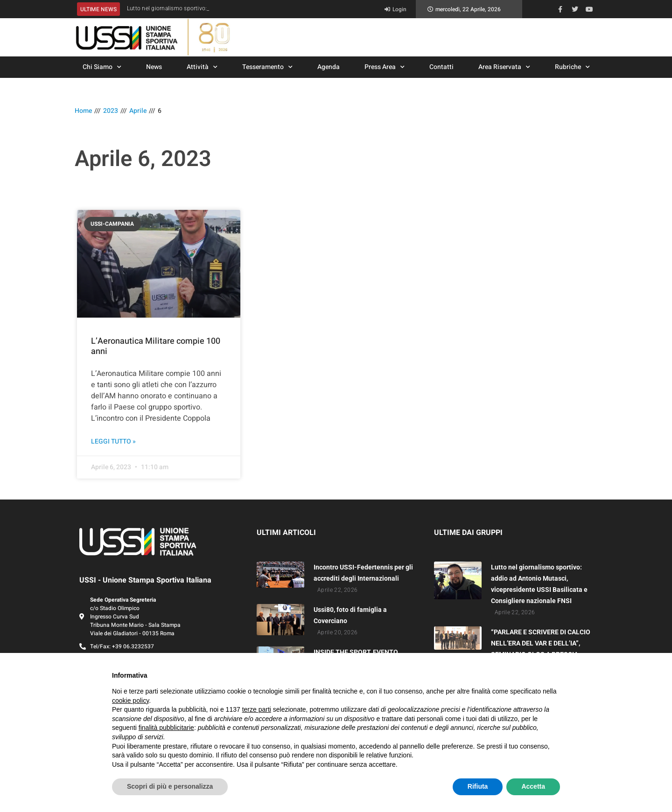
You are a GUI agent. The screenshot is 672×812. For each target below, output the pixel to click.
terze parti (257, 709)
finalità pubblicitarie (166, 728)
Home (83, 111)
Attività (202, 67)
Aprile (138, 111)
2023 (111, 111)
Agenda (329, 67)
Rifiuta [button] (478, 786)
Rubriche (572, 67)
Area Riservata (504, 67)
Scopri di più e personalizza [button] (170, 786)
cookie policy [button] (130, 701)
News (154, 67)
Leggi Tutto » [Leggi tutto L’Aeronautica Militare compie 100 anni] (113, 442)
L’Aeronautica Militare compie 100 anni (156, 346)
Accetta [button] (533, 786)
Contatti (441, 67)
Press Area (385, 67)
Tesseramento (267, 67)
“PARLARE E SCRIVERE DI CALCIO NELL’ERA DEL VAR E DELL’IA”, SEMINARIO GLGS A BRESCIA (541, 643)
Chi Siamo (102, 67)
